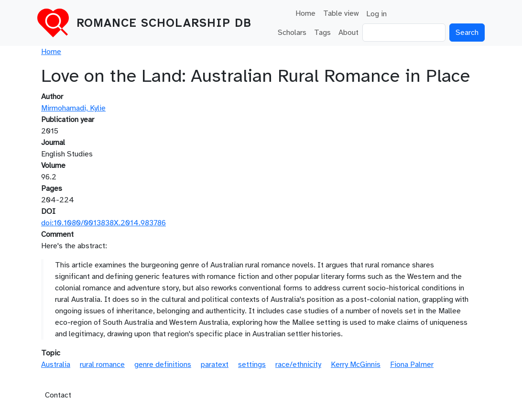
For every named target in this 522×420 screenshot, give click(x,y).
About (348, 33)
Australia (56, 365)
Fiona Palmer (412, 365)
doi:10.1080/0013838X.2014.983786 (103, 223)
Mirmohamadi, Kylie (73, 108)
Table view (341, 13)
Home (305, 13)
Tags (322, 33)
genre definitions (163, 365)
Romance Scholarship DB (164, 23)
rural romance (102, 365)
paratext (215, 365)
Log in (376, 14)
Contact (58, 395)
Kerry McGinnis (356, 365)
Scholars (292, 33)
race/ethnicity (298, 365)
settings (252, 365)
